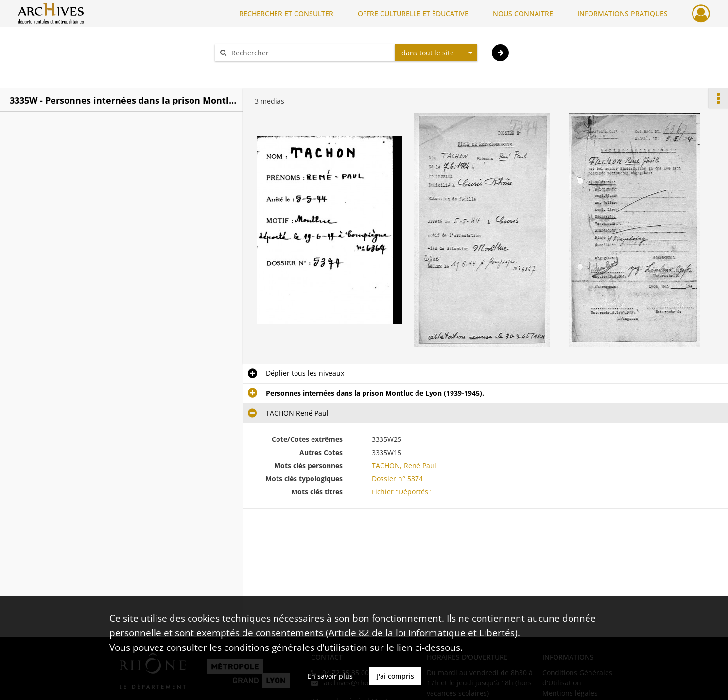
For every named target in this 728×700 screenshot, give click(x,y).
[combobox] (436, 53)
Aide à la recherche (252, 70)
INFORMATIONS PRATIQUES (623, 13)
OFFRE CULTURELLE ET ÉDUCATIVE (413, 13)
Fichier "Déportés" (401, 492)
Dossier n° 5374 (397, 479)
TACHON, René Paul (404, 465)
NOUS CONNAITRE (523, 13)
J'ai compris (395, 676)
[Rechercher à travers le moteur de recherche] (310, 53)
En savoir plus (330, 676)
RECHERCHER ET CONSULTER (286, 13)
